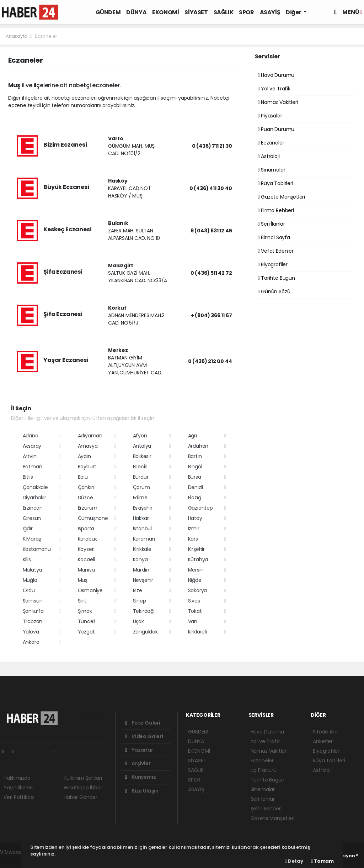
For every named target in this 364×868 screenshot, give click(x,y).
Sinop (140, 601)
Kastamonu (37, 549)
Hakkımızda (17, 778)
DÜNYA (136, 12)
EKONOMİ (165, 12)
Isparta (86, 528)
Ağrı (192, 436)
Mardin (141, 570)
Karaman (144, 539)
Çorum (141, 487)
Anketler (323, 741)
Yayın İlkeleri (18, 788)
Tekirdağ (143, 611)
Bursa (195, 477)
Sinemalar (263, 789)
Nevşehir (143, 580)
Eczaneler (46, 36)
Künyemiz (140, 777)
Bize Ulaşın (142, 791)
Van (193, 621)
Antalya (142, 446)
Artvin (30, 456)
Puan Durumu (276, 129)
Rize (138, 590)
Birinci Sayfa (274, 237)
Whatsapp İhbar (83, 788)
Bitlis (28, 477)
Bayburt (87, 467)
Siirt (82, 601)
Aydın (84, 456)
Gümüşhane (93, 518)
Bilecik (140, 467)
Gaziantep (200, 508)
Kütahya (198, 559)
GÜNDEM (108, 12)
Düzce (85, 498)
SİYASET (196, 12)
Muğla (30, 580)
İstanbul (142, 528)
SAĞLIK (224, 12)
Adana (31, 436)
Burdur (141, 477)
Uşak (138, 621)
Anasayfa (17, 36)
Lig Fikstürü (264, 770)
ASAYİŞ (270, 12)
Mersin (196, 570)
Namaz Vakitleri (278, 102)
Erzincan (33, 508)
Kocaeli (87, 559)
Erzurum (88, 508)
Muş (83, 580)
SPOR (246, 12)
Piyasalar (270, 116)
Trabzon (33, 621)
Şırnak (85, 611)
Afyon (140, 436)
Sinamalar (272, 170)
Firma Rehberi (276, 210)
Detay (294, 861)
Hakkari (141, 518)
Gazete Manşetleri (282, 197)
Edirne (140, 498)
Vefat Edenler (276, 251)
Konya (140, 559)
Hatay (195, 518)
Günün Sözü (274, 291)
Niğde (195, 580)
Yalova (31, 632)
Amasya (88, 446)
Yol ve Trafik (274, 89)
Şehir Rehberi (266, 809)
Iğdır (28, 528)
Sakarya (198, 590)
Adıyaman (90, 436)
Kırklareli (197, 632)
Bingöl (195, 467)
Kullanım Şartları (83, 778)
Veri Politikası (19, 797)
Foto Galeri (143, 723)
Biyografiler (273, 264)
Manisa (86, 570)
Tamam (323, 861)
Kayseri (86, 549)
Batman (33, 467)
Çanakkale (35, 487)
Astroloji (269, 156)
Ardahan (198, 446)
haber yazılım (16, 859)
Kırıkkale (142, 549)
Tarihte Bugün (277, 278)
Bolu (83, 477)
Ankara (31, 642)
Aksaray (32, 446)
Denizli (196, 487)
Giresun (32, 518)
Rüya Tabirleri (276, 183)
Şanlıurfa (33, 611)
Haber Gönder (81, 797)
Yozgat (86, 632)
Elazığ (195, 498)
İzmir (194, 528)
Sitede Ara (325, 732)
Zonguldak (145, 632)
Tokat (195, 611)
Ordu (29, 590)
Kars (193, 539)
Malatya (33, 570)
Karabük (88, 539)
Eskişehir (143, 508)
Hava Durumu (276, 75)
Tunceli (87, 621)
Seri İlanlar (272, 224)
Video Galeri (144, 736)
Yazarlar (139, 750)
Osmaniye (90, 590)
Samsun (33, 601)
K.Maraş (32, 539)
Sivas (194, 601)
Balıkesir (142, 456)
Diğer (294, 12)
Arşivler (138, 763)
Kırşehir (196, 549)
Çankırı (86, 487)
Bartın (195, 456)
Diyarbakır (34, 498)
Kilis (27, 559)
